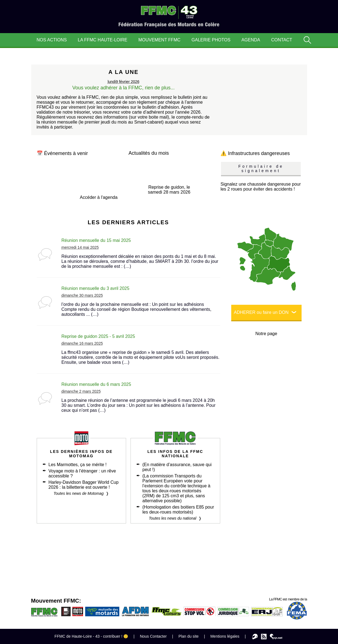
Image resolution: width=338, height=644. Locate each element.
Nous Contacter (153, 636)
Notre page (266, 334)
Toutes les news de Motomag (79, 493)
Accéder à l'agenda (99, 197)
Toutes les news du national (172, 518)
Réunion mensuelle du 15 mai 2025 (96, 240)
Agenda (251, 40)
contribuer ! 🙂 (115, 636)
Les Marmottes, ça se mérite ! (78, 465)
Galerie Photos (211, 40)
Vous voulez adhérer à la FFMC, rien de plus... (123, 88)
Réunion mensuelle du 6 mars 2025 (96, 384)
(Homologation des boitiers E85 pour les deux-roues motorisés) (178, 510)
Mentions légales (225, 636)
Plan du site (189, 636)
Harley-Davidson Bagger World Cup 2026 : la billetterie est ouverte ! (84, 485)
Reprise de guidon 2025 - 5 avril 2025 (98, 336)
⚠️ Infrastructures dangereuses (255, 153)
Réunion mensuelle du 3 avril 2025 (95, 288)
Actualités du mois (149, 153)
